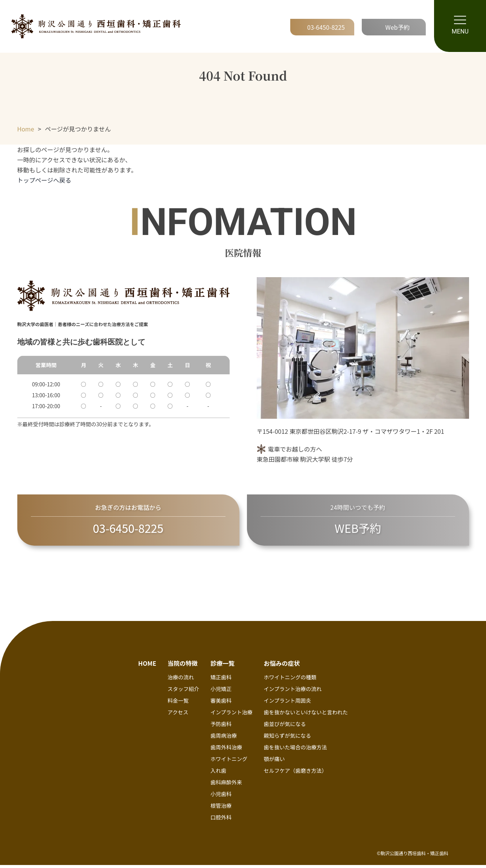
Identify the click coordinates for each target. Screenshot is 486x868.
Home (26, 129)
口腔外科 (221, 821)
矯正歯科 (221, 680)
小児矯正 (221, 692)
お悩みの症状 (282, 667)
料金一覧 (178, 704)
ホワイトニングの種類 (290, 680)
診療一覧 (222, 667)
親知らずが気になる (288, 739)
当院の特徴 (183, 667)
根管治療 (221, 809)
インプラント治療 (232, 715)
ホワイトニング (229, 762)
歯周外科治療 (226, 751)
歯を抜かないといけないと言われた (306, 715)
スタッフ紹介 (183, 692)
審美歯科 (221, 704)
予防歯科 (221, 727)
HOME (147, 667)
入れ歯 (218, 774)
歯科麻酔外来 (226, 786)
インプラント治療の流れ (293, 692)
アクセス (178, 715)
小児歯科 (221, 797)
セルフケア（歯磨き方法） (296, 774)
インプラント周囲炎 (288, 704)
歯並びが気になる (285, 727)
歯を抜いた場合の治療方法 (296, 751)
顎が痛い (274, 762)
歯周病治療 (224, 739)
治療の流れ (181, 680)
